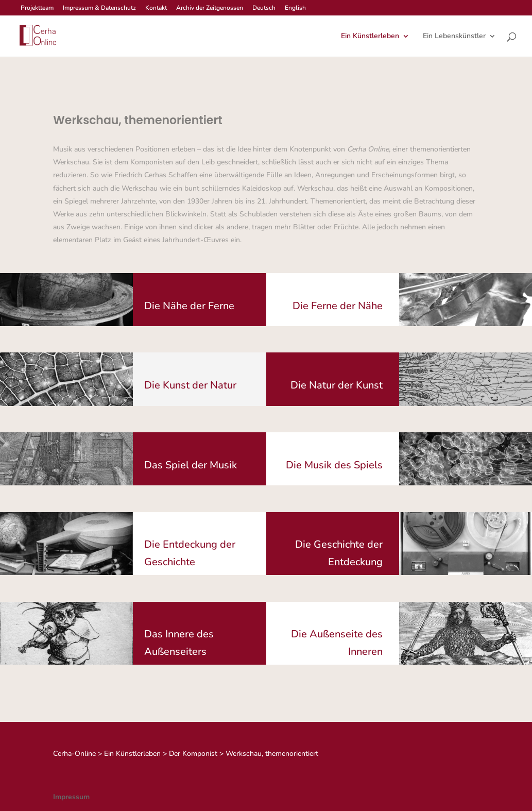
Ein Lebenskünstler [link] (454, 37)
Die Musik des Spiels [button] (334, 465)
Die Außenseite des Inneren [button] (337, 643)
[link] (37, 35)
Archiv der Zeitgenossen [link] (210, 8)
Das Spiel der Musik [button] (191, 465)
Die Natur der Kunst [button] (337, 385)
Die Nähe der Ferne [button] (189, 306)
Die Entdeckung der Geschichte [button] (190, 553)
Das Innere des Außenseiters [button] (179, 643)
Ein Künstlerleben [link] (370, 37)
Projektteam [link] (37, 8)
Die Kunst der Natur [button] (190, 385)
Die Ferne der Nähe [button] (338, 306)
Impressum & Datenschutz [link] (99, 8)
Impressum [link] (71, 797)
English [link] (295, 8)
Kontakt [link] (156, 8)
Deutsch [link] (264, 8)
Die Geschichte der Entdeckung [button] (339, 553)
